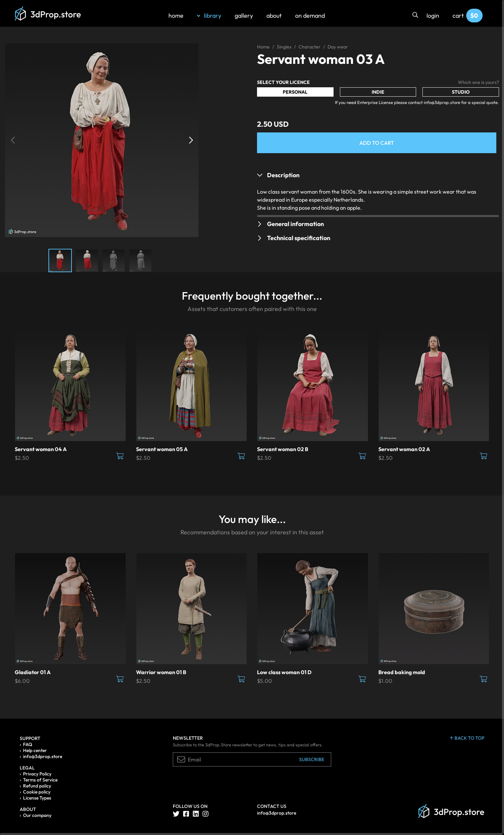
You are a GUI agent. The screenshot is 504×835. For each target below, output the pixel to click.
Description (283, 175)
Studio (461, 92)
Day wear (338, 47)
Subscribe (312, 759)
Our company (37, 815)
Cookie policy (37, 792)
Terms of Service (40, 780)
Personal (295, 92)
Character (309, 47)
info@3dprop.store (43, 756)
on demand (310, 16)
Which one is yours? (478, 82)
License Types (37, 798)
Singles (284, 47)
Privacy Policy (37, 774)
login (433, 16)
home (176, 16)
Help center (35, 750)
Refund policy (37, 786)
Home (263, 47)
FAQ (28, 744)
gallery (244, 16)
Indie (378, 92)
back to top (467, 738)
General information (295, 224)
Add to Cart (377, 143)
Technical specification (299, 238)
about (274, 16)
